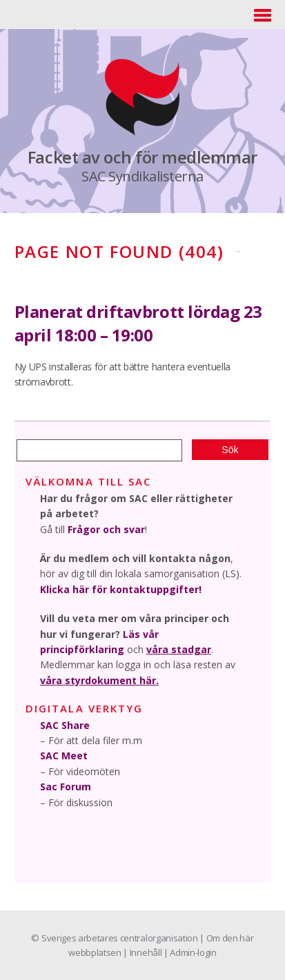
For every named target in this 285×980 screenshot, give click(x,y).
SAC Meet (64, 756)
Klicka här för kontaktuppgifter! (121, 589)
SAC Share (65, 725)
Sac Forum (66, 787)
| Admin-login (190, 952)
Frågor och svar (106, 529)
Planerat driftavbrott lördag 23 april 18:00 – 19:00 (138, 323)
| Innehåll (143, 952)
